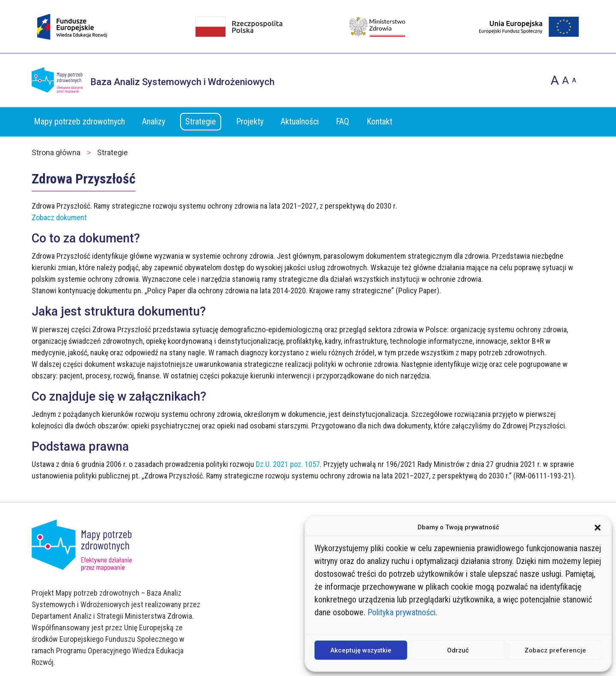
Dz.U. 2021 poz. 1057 (288, 464)
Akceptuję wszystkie (361, 650)
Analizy (154, 122)
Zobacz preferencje (555, 650)
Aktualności (300, 122)
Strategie (201, 122)
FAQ (342, 122)
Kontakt (379, 122)
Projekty (250, 122)
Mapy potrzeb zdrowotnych (79, 122)
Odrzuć (458, 650)
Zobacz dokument (59, 217)
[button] (598, 527)
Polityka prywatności (401, 612)
